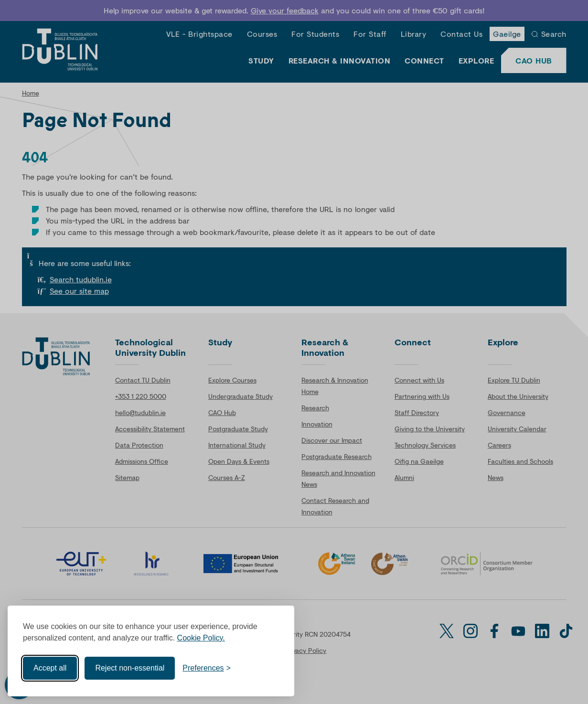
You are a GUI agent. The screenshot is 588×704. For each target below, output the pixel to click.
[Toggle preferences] (207, 668)
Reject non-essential (130, 668)
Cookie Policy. (201, 638)
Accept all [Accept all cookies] (50, 668)
